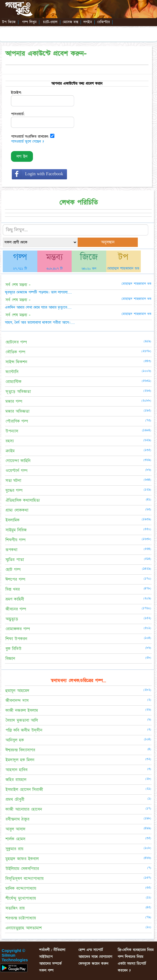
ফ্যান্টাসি (12, 372)
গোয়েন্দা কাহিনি (18, 461)
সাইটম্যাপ (46, 957)
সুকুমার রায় (14, 849)
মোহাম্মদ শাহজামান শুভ (123, 268)
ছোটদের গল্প (16, 342)
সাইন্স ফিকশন (16, 362)
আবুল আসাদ (16, 829)
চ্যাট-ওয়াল (50, 22)
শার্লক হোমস (15, 839)
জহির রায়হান (16, 780)
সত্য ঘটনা (13, 481)
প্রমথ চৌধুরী (15, 799)
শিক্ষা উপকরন (16, 639)
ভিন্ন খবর (13, 589)
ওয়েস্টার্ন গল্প (16, 471)
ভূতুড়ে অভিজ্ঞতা (18, 392)
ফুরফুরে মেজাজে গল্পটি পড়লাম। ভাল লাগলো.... (38, 292)
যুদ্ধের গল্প (14, 490)
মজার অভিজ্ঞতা (17, 411)
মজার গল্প (14, 401)
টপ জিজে (9, 22)
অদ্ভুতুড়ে (12, 619)
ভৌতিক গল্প (15, 352)
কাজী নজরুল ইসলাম (22, 710)
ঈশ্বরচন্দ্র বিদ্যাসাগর (20, 750)
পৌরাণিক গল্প (17, 421)
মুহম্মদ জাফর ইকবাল (22, 859)
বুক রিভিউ (13, 649)
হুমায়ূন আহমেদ (17, 691)
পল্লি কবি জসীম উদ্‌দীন (24, 730)
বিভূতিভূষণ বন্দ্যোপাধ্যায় (25, 879)
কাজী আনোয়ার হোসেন (24, 809)
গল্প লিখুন (29, 22)
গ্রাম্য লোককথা (17, 510)
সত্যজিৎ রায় (15, 908)
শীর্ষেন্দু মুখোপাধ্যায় (21, 898)
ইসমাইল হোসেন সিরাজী (24, 790)
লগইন (88, 22)
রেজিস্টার (103, 22)
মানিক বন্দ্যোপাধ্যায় (21, 888)
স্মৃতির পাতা (15, 560)
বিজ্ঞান (10, 659)
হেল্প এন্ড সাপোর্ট (91, 950)
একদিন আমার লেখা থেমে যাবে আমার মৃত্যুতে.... (38, 307)
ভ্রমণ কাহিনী (15, 599)
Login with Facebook (44, 174)
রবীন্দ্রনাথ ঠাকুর (17, 819)
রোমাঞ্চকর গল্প (18, 629)
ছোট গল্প (13, 570)
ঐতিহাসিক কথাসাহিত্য (23, 500)
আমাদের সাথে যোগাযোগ (95, 957)
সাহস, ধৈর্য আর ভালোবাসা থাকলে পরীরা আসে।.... (40, 322)
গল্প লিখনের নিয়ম (131, 957)
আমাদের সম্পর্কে (51, 964)
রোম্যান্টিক (13, 382)
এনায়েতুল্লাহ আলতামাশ (24, 928)
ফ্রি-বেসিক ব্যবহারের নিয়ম (136, 950)
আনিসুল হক (15, 740)
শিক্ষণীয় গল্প (16, 540)
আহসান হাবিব (16, 770)
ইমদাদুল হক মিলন (20, 760)
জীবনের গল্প (16, 609)
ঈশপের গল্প (15, 579)
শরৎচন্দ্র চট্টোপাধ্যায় (21, 918)
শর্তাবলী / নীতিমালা (52, 950)
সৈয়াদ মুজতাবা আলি (22, 720)
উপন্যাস (12, 431)
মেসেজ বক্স (71, 22)
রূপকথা (11, 550)
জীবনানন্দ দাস (17, 701)
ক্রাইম (10, 451)
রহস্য (10, 441)
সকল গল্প (46, 970)
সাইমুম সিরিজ (16, 530)
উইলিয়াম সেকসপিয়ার (22, 869)
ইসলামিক (12, 520)
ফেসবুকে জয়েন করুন (93, 964)
